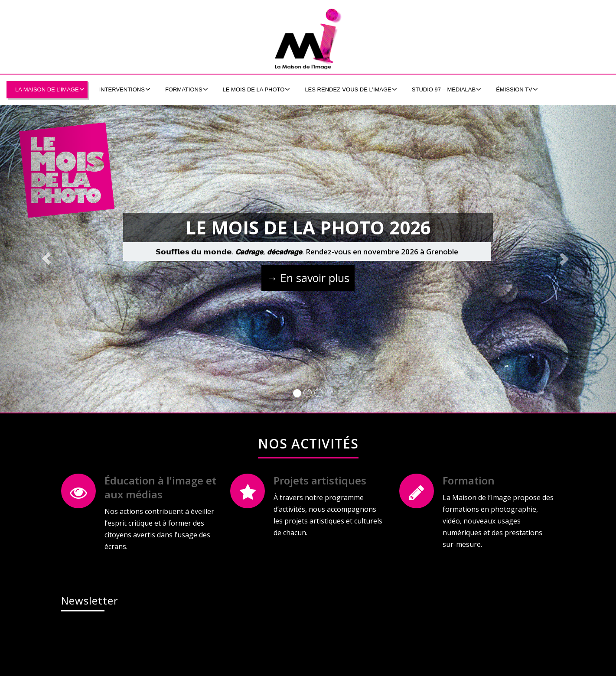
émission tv (517, 89)
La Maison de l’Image (50, 89)
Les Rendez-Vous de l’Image (351, 89)
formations (187, 89)
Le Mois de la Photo (257, 89)
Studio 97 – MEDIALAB (447, 89)
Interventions (125, 89)
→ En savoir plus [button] (308, 278)
